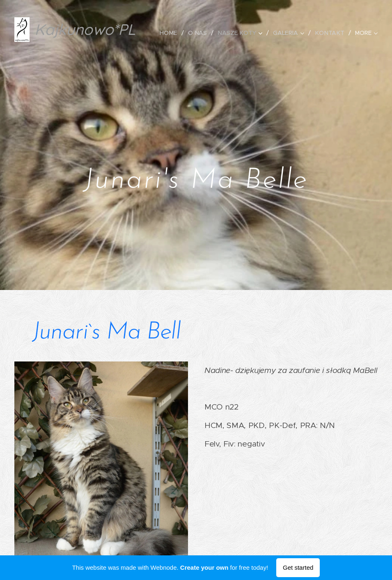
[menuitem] (173, 33)
